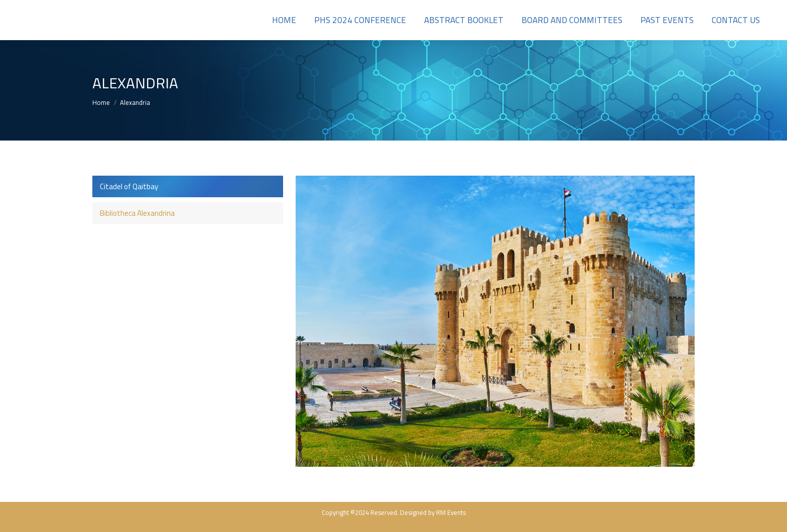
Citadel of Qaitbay (129, 186)
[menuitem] (284, 20)
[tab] (188, 186)
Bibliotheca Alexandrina (137, 213)
